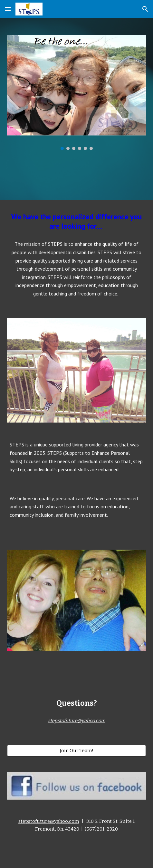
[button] (8, 9)
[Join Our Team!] (76, 750)
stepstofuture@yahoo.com (49, 821)
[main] (76, 222)
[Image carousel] (76, 92)
